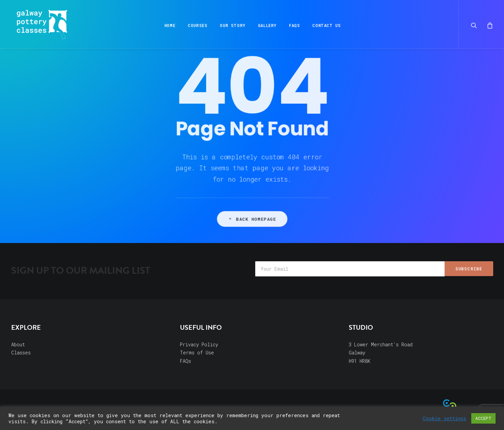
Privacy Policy (199, 344)
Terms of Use (197, 353)
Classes (21, 353)
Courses (197, 25)
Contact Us (326, 25)
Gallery (267, 25)
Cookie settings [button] (444, 419)
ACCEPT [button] (483, 418)
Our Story (232, 25)
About (18, 344)
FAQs (294, 25)
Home (169, 25)
